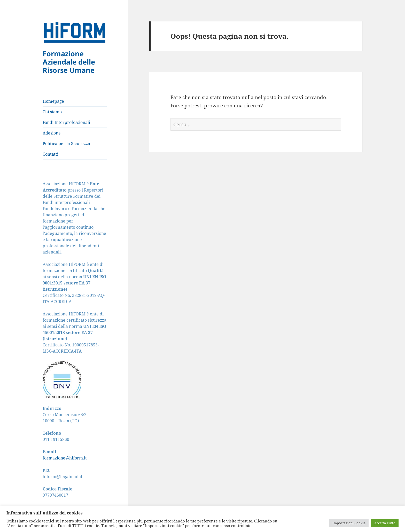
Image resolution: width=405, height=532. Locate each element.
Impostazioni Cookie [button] (349, 523)
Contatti (50, 154)
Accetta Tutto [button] (385, 523)
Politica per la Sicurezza (66, 144)
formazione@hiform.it (65, 458)
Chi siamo (52, 112)
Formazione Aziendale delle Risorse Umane (69, 62)
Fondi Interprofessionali (66, 122)
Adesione (52, 133)
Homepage (53, 101)
